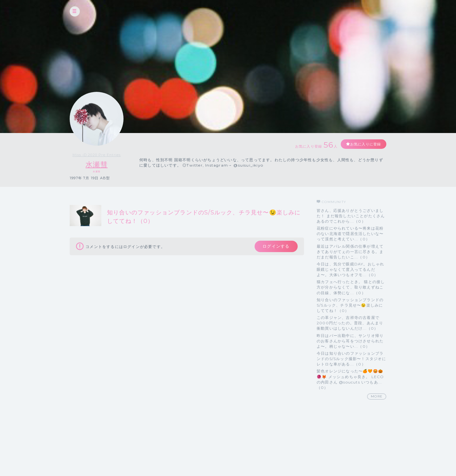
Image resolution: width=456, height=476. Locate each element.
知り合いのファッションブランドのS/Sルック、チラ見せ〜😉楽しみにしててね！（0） (350, 305)
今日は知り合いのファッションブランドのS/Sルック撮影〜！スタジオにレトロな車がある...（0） (351, 359)
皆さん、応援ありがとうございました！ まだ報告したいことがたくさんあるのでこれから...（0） (351, 216)
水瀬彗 (97, 165)
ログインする (275, 247)
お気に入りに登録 (363, 144)
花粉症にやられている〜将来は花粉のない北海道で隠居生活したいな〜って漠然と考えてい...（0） (350, 234)
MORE (377, 396)
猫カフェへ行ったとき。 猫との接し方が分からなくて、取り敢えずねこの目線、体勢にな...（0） (351, 287)
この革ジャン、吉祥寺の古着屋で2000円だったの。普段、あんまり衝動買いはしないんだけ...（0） (350, 323)
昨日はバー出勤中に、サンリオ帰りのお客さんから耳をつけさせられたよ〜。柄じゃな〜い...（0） (350, 341)
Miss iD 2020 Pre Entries (97, 155)
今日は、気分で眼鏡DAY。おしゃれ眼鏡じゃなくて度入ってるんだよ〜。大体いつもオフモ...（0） (350, 269)
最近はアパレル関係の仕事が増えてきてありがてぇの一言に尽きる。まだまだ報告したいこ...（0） (350, 252)
